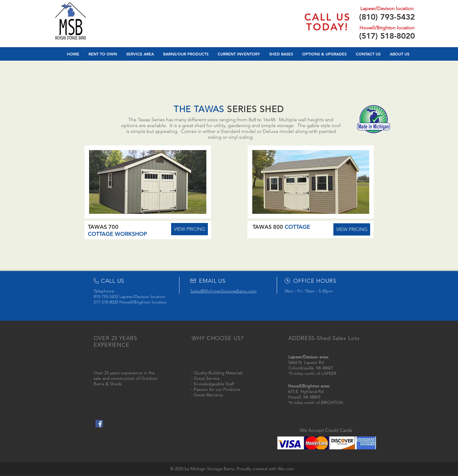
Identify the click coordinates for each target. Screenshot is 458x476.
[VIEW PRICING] (352, 229)
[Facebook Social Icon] (99, 424)
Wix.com (286, 469)
